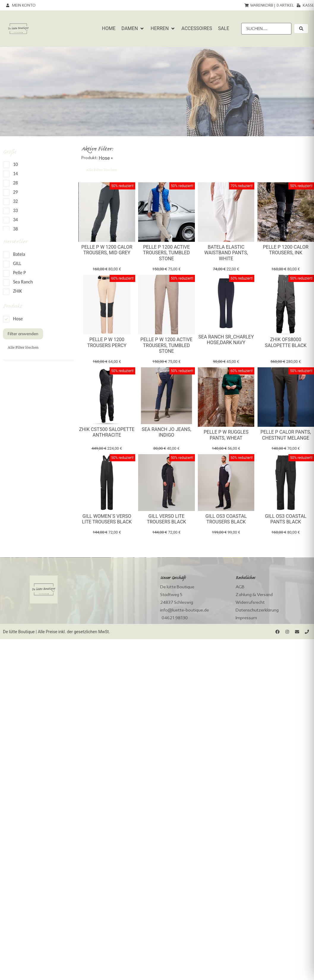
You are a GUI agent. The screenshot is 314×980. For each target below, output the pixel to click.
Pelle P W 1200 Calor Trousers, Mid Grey (107, 250)
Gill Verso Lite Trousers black (166, 519)
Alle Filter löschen (23, 347)
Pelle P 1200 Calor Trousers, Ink (286, 250)
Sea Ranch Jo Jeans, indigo (167, 432)
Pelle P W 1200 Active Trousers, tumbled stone (167, 345)
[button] (133, 29)
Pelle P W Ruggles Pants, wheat (226, 435)
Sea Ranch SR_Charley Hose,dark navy (226, 340)
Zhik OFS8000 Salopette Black (286, 342)
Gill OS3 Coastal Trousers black (226, 519)
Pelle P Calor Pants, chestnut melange (286, 435)
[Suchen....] (266, 29)
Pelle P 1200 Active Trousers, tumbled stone (166, 253)
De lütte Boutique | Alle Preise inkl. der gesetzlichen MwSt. (56, 632)
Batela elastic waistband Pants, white (226, 253)
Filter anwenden (23, 334)
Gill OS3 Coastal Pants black (286, 519)
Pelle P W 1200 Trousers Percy (107, 342)
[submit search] (301, 29)
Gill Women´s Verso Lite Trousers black (107, 519)
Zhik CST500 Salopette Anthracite (107, 432)
